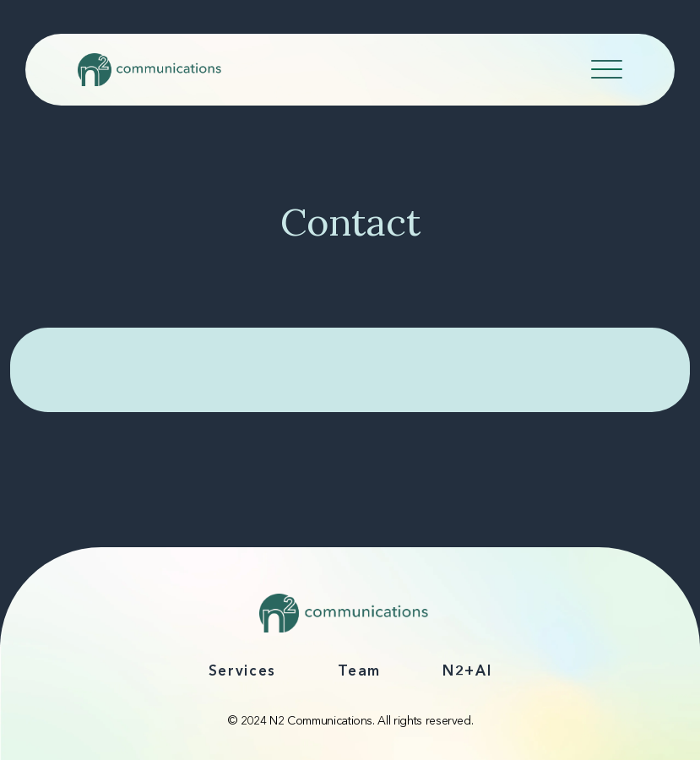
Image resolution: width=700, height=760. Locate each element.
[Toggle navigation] (608, 67)
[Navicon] (607, 73)
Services (243, 672)
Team (359, 672)
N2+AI (467, 672)
